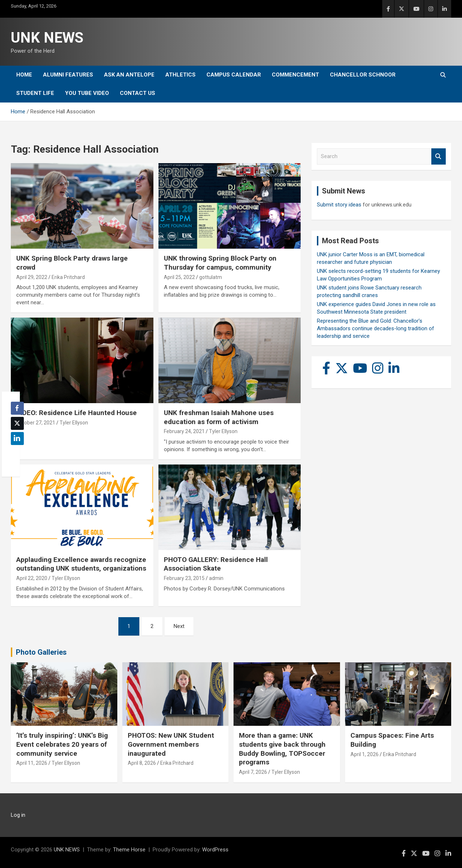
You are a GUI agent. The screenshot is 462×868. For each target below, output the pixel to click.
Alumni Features (68, 75)
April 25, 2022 (179, 277)
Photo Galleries (41, 652)
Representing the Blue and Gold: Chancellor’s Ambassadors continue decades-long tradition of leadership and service (376, 328)
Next (179, 626)
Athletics (180, 75)
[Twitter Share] (17, 423)
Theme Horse (129, 850)
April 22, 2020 (32, 578)
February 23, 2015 (184, 578)
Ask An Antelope (129, 75)
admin (216, 578)
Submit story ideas (339, 205)
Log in (18, 815)
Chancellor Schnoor (363, 75)
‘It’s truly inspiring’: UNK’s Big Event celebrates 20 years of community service (62, 744)
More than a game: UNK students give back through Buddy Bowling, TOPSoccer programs (282, 749)
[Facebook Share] (17, 408)
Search (439, 156)
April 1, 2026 (365, 754)
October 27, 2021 (36, 423)
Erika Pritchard (68, 277)
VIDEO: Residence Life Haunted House (77, 413)
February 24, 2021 (184, 431)
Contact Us (138, 93)
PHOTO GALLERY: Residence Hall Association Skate (216, 564)
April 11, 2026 (32, 763)
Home (24, 75)
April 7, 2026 (253, 772)
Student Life (35, 93)
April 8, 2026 (142, 763)
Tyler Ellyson (74, 423)
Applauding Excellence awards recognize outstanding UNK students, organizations (81, 564)
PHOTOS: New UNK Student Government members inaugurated (171, 744)
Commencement (295, 75)
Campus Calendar (234, 75)
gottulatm (211, 277)
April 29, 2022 (32, 277)
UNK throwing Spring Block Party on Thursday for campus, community (220, 263)
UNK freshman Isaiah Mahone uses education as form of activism (219, 417)
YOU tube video (87, 93)
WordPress (215, 850)
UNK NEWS (47, 38)
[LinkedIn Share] (17, 439)
